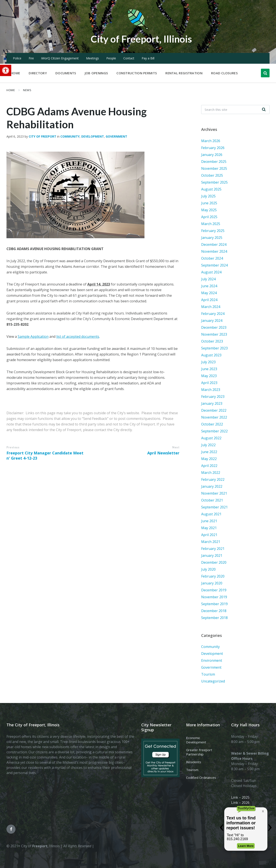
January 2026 (212, 155)
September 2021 (214, 507)
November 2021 (214, 493)
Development (93, 136)
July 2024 (208, 279)
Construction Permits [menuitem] (137, 73)
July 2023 (208, 362)
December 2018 (214, 611)
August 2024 (211, 272)
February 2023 (213, 397)
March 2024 (211, 307)
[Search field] (235, 109)
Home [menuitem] (15, 73)
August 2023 (211, 355)
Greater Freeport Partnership (199, 752)
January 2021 (212, 555)
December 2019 (214, 590)
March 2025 (211, 224)
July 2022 (208, 445)
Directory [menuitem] (38, 73)
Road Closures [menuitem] (224, 73)
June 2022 (209, 452)
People (111, 58)
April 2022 (209, 466)
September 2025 (214, 182)
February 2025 (213, 231)
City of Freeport (42, 136)
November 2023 (214, 334)
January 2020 (212, 583)
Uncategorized (213, 681)
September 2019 (214, 604)
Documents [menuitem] (66, 73)
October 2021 (212, 500)
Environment (212, 660)
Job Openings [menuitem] (96, 73)
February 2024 (213, 314)
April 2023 (209, 383)
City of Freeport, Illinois (141, 39)
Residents (194, 762)
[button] (6, 70)
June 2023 (209, 369)
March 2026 (211, 141)
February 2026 (213, 148)
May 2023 (209, 376)
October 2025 (212, 175)
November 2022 (214, 417)
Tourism (208, 674)
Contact (129, 58)
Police (17, 58)
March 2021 (211, 542)
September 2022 (214, 431)
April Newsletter (163, 453)
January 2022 (212, 486)
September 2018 (214, 618)
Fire (31, 58)
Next (176, 447)
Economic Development (196, 740)
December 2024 (214, 244)
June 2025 (209, 203)
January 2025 (212, 238)
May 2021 (209, 528)
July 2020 (208, 569)
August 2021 (211, 514)
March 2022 (211, 473)
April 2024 (209, 300)
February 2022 (213, 479)
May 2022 (209, 459)
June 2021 (209, 521)
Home (11, 90)
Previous (13, 447)
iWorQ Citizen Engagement (60, 58)
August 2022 (211, 438)
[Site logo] (138, 29)
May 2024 (209, 293)
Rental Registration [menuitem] (184, 73)
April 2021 (209, 535)
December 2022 (214, 410)
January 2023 (212, 403)
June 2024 (209, 286)
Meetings (93, 58)
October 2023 (212, 341)
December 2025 (214, 162)
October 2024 (212, 258)
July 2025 (208, 196)
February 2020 (213, 576)
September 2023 (214, 348)
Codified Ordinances (201, 778)
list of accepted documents (78, 336)
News (27, 90)
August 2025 (211, 189)
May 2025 (209, 210)
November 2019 (214, 597)
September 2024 (214, 265)
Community (70, 136)
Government (116, 136)
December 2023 (214, 327)
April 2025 (209, 217)
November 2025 (214, 168)
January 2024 (212, 321)
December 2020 (214, 562)
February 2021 (213, 549)
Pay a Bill (148, 58)
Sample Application (33, 336)
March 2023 (211, 390)
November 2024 (214, 251)
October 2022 (212, 424)
